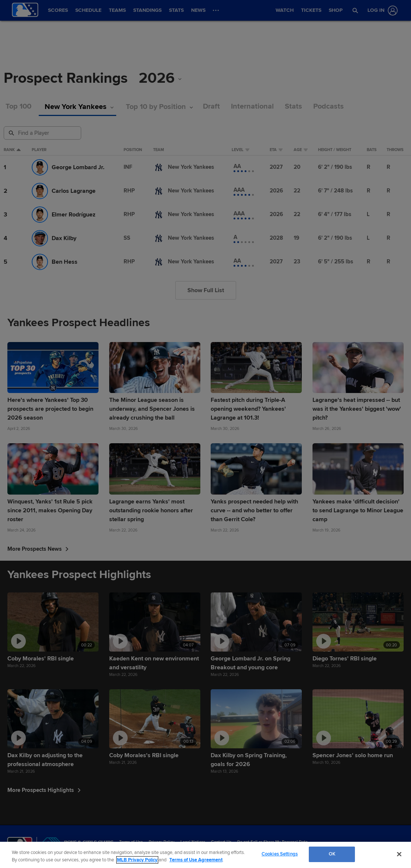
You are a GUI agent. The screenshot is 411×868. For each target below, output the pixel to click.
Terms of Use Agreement (196, 860)
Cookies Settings (280, 854)
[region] (205, 855)
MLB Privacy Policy (137, 860)
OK (332, 854)
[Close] (399, 854)
